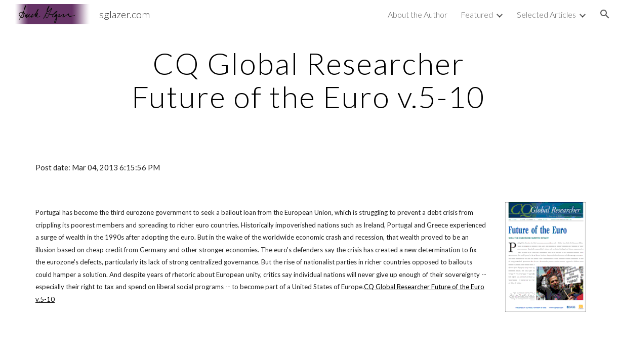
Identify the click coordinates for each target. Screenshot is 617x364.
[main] (308, 80)
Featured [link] (477, 14)
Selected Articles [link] (546, 14)
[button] (605, 14)
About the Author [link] (418, 14)
